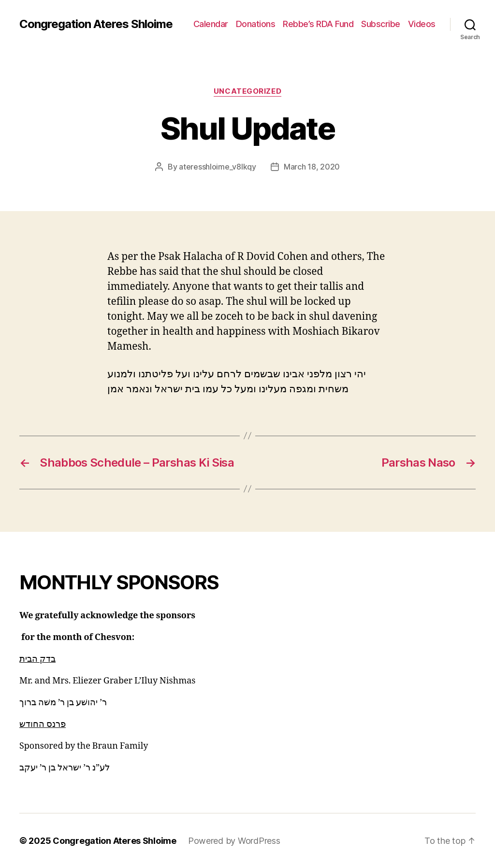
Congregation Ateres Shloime (96, 24)
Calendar (211, 24)
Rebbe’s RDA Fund (318, 24)
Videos (422, 24)
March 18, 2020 (312, 167)
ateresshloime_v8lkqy (218, 167)
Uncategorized (247, 91)
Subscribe (381, 24)
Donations (256, 24)
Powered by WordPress (234, 841)
